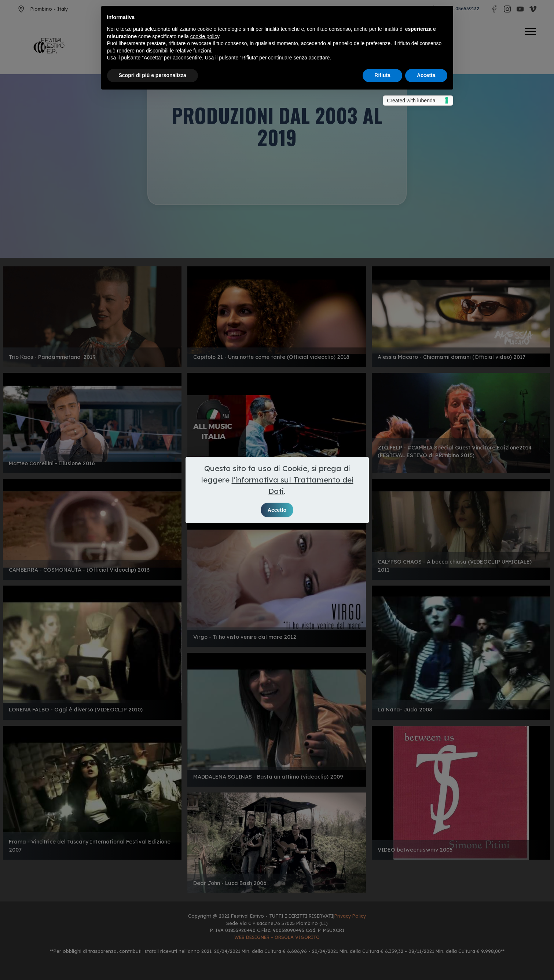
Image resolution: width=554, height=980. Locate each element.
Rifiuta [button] (382, 75)
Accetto (277, 510)
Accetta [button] (426, 75)
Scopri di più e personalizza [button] (153, 75)
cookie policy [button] (205, 36)
